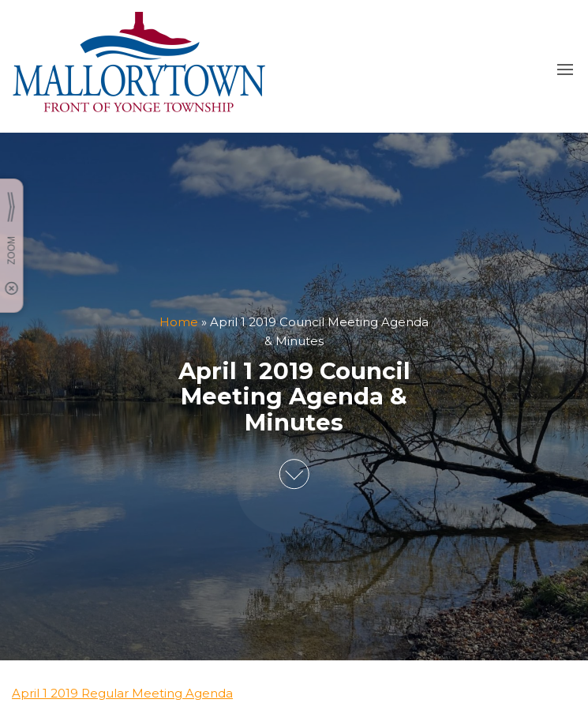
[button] (565, 70)
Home (179, 322)
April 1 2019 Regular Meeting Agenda (122, 693)
